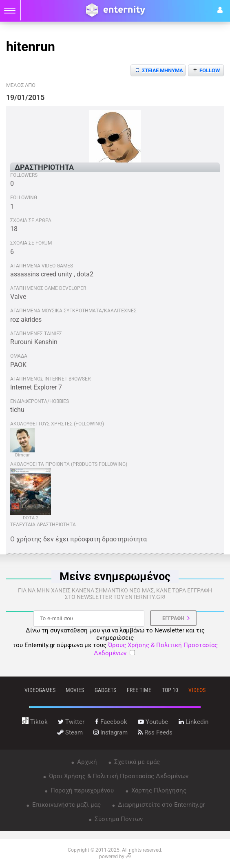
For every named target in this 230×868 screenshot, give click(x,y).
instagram (111, 732)
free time (139, 690)
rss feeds (155, 732)
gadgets (105, 690)
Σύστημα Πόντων (118, 819)
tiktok (35, 722)
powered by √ (115, 857)
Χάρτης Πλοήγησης (158, 790)
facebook (111, 722)
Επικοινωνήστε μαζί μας (66, 805)
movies (75, 690)
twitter (71, 722)
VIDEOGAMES (40, 690)
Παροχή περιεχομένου (81, 790)
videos (197, 690)
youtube (153, 722)
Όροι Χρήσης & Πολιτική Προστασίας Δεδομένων (118, 776)
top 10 (170, 690)
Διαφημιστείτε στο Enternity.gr (160, 805)
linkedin (194, 722)
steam (70, 732)
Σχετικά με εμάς (136, 762)
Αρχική (86, 762)
